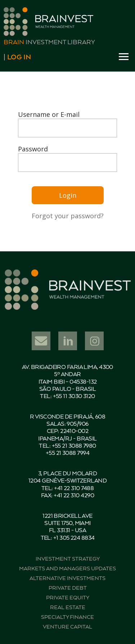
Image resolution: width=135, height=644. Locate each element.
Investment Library (49, 42)
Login (68, 195)
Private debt (68, 588)
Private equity (68, 598)
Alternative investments (67, 578)
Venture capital (67, 627)
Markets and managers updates (67, 569)
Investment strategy (68, 559)
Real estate (68, 608)
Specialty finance (67, 617)
